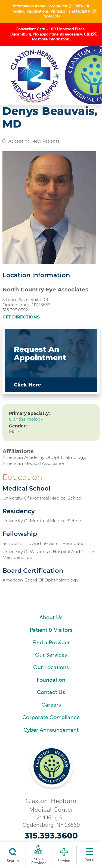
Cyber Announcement (51, 730)
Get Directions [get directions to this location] (21, 317)
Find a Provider (51, 643)
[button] (95, 11)
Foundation (51, 680)
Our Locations (51, 667)
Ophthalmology (26, 419)
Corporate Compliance (51, 717)
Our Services (51, 655)
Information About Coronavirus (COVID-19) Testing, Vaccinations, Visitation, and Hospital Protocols (51, 11)
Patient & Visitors (51, 630)
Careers (51, 705)
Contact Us (51, 692)
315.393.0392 (15, 310)
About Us (51, 617)
